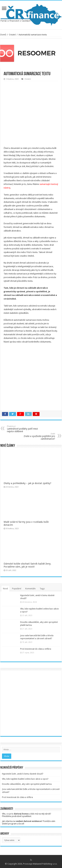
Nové (5, 589)
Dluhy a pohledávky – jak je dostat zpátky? (27, 483)
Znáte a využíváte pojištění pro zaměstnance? (38, 436)
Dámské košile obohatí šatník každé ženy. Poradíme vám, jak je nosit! (27, 565)
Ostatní (12, 35)
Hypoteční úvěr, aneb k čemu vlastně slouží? (23, 774)
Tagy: (42, 589)
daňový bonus (21, 814)
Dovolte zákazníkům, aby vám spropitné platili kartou (27, 784)
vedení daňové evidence (29, 821)
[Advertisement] (31, 114)
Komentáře (30, 589)
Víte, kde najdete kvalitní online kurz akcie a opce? (25, 779)
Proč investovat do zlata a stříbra (36, 649)
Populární (17, 589)
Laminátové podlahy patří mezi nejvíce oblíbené (24, 429)
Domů (3, 35)
